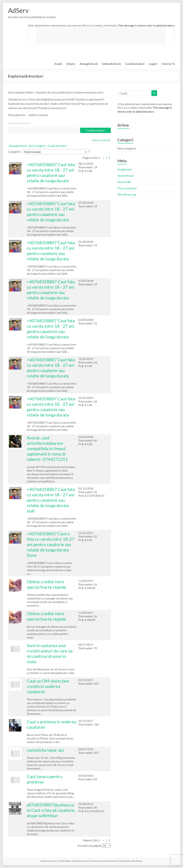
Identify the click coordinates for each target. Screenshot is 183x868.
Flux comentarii (127, 188)
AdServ (18, 10)
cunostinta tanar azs (45, 750)
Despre (71, 64)
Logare (153, 64)
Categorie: (14, 152)
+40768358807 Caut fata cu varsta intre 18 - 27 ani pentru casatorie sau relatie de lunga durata (51, 173)
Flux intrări (124, 182)
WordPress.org (127, 194)
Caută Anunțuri (135, 64)
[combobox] (56, 152)
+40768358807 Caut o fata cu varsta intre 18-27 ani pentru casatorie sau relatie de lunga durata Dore (50, 544)
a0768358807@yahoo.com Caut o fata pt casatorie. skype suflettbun (51, 810)
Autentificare (126, 176)
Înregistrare (125, 169)
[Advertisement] (101, 36)
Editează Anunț (111, 64)
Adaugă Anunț (89, 64)
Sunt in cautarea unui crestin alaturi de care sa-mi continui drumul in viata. (50, 653)
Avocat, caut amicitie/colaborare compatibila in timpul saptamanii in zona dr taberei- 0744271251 (47, 448)
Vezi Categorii (37, 146)
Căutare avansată (101, 140)
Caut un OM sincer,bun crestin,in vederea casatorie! (48, 686)
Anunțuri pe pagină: (89, 846)
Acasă (58, 64)
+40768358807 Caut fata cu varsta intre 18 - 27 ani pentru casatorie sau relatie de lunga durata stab (51, 500)
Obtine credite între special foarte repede (47, 584)
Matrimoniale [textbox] (55, 152)
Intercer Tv (168, 64)
